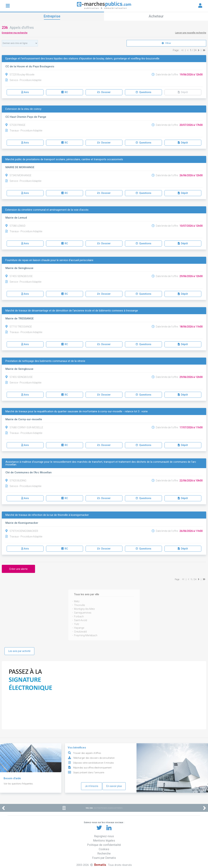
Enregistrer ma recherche (15, 33)
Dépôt (183, 92)
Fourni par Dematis (104, 858)
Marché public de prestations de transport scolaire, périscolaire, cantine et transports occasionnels (64, 159)
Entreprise (52, 16)
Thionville (79, 605)
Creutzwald (80, 632)
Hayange (79, 628)
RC (65, 92)
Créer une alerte (18, 569)
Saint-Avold (81, 620)
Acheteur (156, 16)
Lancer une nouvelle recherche (191, 33)
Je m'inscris (92, 786)
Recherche (104, 854)
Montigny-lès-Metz (84, 609)
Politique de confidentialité (104, 845)
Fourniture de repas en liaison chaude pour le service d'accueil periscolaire (49, 260)
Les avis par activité (19, 651)
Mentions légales (104, 841)
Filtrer (166, 43)
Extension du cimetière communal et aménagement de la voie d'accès (47, 210)
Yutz (77, 624)
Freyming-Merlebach (86, 635)
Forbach (79, 616)
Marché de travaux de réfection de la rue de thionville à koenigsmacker (47, 515)
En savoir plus (114, 786)
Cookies (104, 849)
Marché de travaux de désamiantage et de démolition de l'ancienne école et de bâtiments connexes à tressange (72, 311)
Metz (77, 601)
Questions (143, 92)
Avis (25, 92)
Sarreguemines (83, 613)
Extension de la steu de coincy (23, 109)
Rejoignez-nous (104, 836)
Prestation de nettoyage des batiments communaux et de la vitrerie (45, 361)
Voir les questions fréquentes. (19, 784)
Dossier (104, 92)
